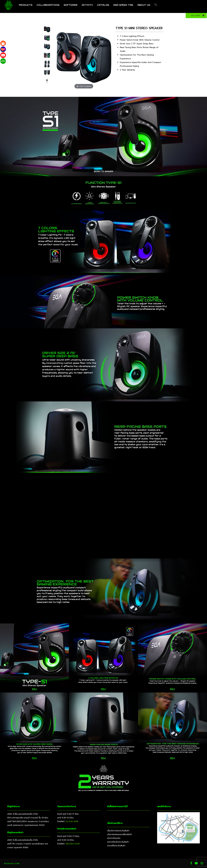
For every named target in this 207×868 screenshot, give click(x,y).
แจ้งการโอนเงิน (114, 838)
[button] (156, 7)
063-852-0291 (73, 844)
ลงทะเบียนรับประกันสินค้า (118, 842)
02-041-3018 (72, 821)
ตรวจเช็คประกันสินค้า (116, 846)
